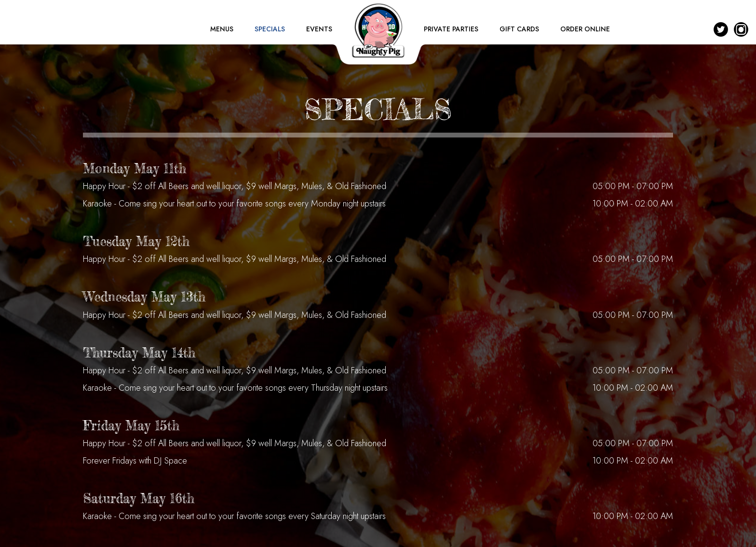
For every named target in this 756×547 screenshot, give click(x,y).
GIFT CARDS (520, 29)
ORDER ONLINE (585, 29)
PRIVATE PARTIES (452, 29)
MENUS (223, 29)
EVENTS (319, 29)
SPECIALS (271, 29)
